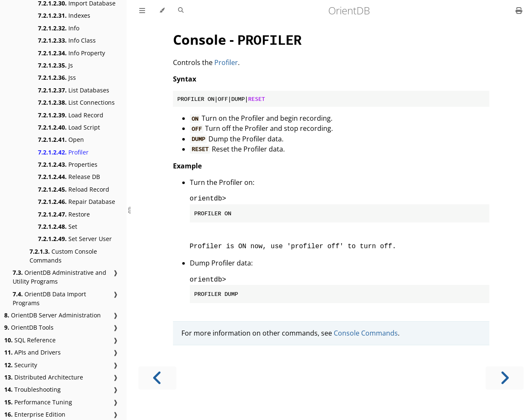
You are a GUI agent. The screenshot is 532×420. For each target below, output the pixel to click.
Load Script (69, 127)
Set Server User (75, 239)
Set (58, 226)
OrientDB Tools (29, 327)
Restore (64, 214)
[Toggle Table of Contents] (142, 11)
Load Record (71, 115)
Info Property (72, 53)
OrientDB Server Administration (53, 315)
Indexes (64, 15)
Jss (57, 77)
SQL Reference (30, 340)
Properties (68, 164)
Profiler (63, 152)
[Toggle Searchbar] (181, 11)
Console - (237, 39)
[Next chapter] (505, 378)
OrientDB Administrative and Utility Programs (59, 277)
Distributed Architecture (44, 377)
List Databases (74, 90)
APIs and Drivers (32, 352)
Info (59, 28)
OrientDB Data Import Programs (49, 298)
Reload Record (74, 189)
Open (61, 140)
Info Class (67, 40)
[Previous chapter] (157, 378)
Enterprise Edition (35, 414)
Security (21, 365)
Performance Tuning (38, 402)
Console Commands (366, 333)
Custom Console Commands (63, 256)
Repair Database (77, 202)
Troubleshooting (32, 389)
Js (55, 65)
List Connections (76, 102)
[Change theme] (162, 11)
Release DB (69, 177)
